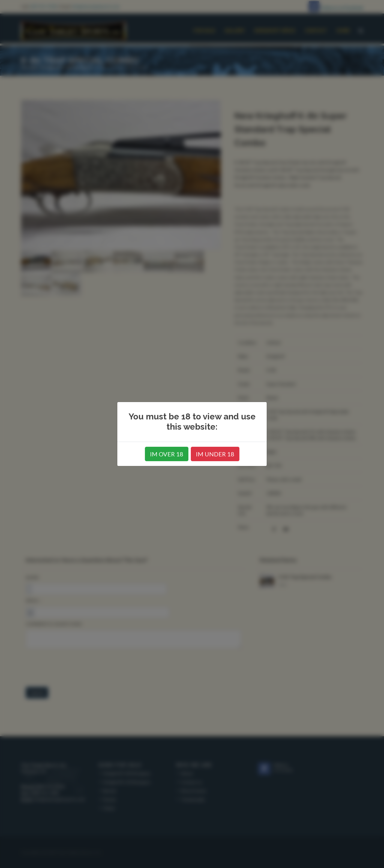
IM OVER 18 (167, 454)
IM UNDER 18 (215, 454)
